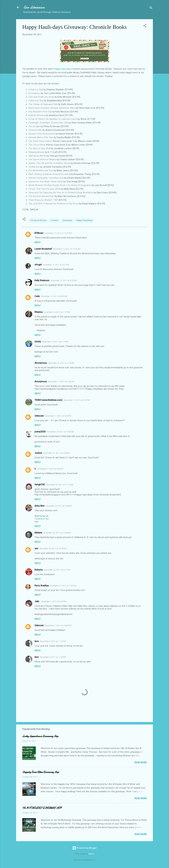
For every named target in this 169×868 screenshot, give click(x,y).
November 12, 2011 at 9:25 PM (64, 281)
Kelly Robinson (42, 280)
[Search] (151, 8)
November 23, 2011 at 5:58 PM (59, 506)
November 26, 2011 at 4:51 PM (57, 570)
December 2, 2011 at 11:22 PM (53, 641)
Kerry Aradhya (42, 586)
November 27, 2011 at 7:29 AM (63, 586)
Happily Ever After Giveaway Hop (41, 772)
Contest (54, 220)
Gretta (38, 342)
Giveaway (67, 220)
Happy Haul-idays (63, 69)
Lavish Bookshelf (43, 249)
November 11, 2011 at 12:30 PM (58, 233)
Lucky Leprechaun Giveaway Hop (40, 736)
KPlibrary (39, 233)
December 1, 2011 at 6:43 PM (54, 601)
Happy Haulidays (84, 220)
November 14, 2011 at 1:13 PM (57, 312)
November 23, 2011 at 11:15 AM (60, 485)
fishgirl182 (40, 485)
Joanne (38, 453)
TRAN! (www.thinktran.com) (48, 400)
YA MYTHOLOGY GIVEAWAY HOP (42, 808)
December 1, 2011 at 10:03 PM (58, 626)
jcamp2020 (40, 432)
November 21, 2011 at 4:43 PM (50, 469)
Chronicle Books (38, 220)
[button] (145, 26)
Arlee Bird (39, 506)
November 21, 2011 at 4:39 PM (56, 453)
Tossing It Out (42, 519)
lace (37, 641)
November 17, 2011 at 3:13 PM (77, 400)
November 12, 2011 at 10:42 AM (67, 249)
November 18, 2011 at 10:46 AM (60, 432)
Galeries (91, 854)
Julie (37, 601)
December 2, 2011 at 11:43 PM (53, 657)
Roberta (39, 570)
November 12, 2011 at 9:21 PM (56, 265)
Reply (38, 242)
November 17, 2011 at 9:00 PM (58, 416)
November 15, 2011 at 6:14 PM (55, 342)
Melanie (38, 533)
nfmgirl (38, 265)
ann (36, 548)
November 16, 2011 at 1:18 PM (61, 363)
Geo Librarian (34, 7)
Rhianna (39, 312)
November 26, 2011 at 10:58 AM (57, 533)
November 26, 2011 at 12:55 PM (53, 549)
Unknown (39, 416)
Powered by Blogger (85, 848)
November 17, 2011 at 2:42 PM (61, 382)
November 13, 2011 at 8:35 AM (54, 296)
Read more (141, 763)
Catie (37, 296)
